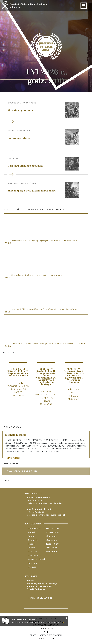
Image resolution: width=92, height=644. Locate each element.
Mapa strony (46, 629)
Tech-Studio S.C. (46, 639)
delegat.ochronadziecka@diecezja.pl (45, 503)
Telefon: (40, 598)
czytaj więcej (14, 458)
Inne (46, 632)
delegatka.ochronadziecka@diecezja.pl (46, 515)
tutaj (63, 623)
